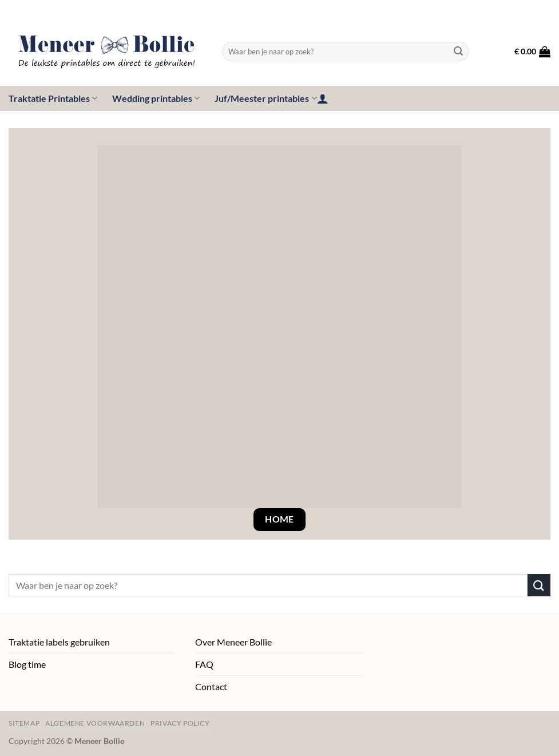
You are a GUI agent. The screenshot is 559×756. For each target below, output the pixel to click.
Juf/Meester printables (265, 98)
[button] (532, 52)
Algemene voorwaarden (95, 723)
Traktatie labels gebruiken (59, 642)
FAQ (204, 664)
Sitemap (24, 723)
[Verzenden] (458, 52)
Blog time (27, 664)
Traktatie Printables (53, 98)
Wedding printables (156, 98)
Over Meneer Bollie (233, 642)
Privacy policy (180, 723)
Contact (211, 686)
